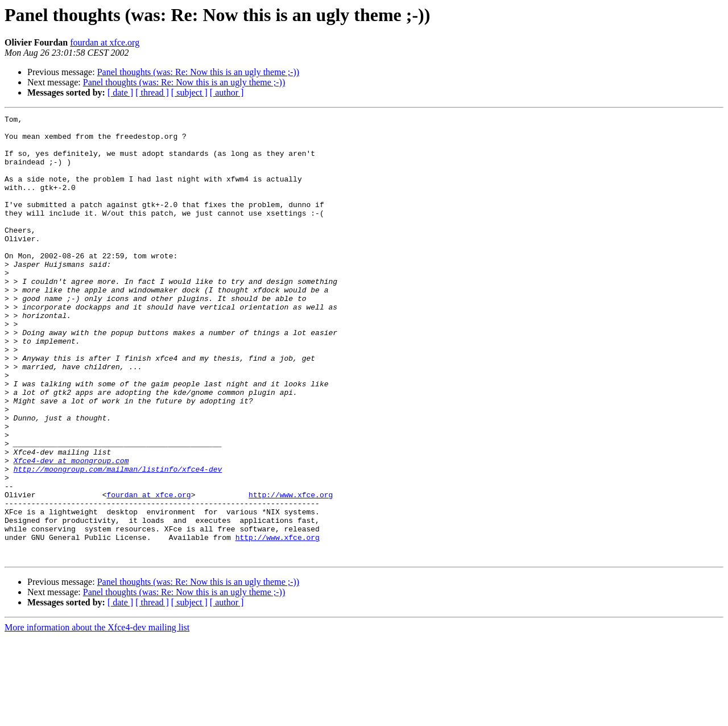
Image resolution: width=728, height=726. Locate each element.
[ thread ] (152, 92)
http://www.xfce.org (291, 571)
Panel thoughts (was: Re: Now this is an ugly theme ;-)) (198, 72)
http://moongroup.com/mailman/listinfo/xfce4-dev (118, 541)
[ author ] (227, 92)
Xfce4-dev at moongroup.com (71, 530)
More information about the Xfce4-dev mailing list (97, 716)
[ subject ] (189, 92)
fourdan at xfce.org (105, 42)
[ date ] (120, 92)
